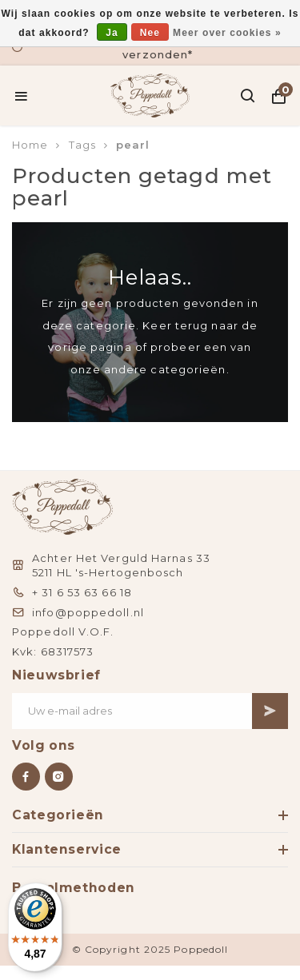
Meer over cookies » (227, 33)
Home (30, 145)
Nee (150, 33)
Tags (82, 145)
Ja (112, 33)
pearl (133, 145)
